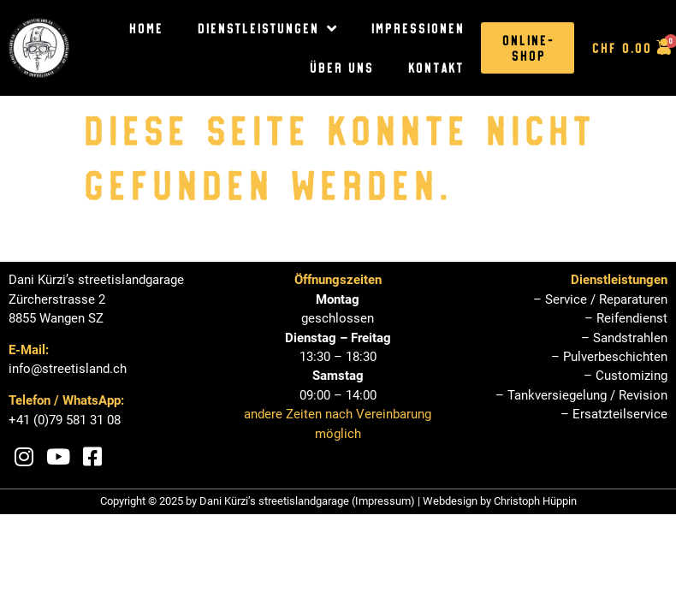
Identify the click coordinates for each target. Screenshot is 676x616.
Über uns (341, 68)
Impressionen (417, 28)
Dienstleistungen (267, 28)
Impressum (383, 501)
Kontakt (436, 68)
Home (145, 28)
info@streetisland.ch (68, 369)
